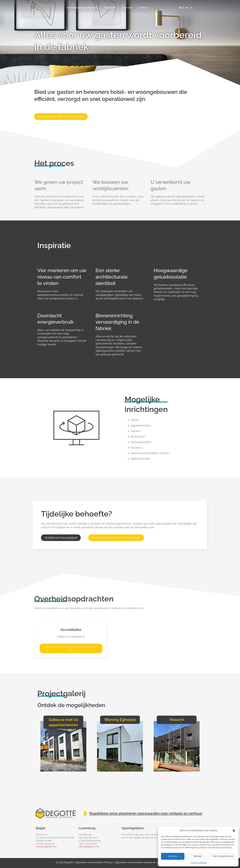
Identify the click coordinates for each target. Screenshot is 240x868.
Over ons (127, 8)
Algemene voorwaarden (89, 862)
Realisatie (110, 8)
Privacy (108, 862)
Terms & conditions (199, 863)
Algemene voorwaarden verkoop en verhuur (140, 862)
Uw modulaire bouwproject (82, 8)
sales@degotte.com (46, 847)
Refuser (198, 856)
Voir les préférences (223, 856)
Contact (143, 8)
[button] (234, 831)
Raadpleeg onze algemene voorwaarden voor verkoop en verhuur (146, 813)
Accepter (173, 856)
